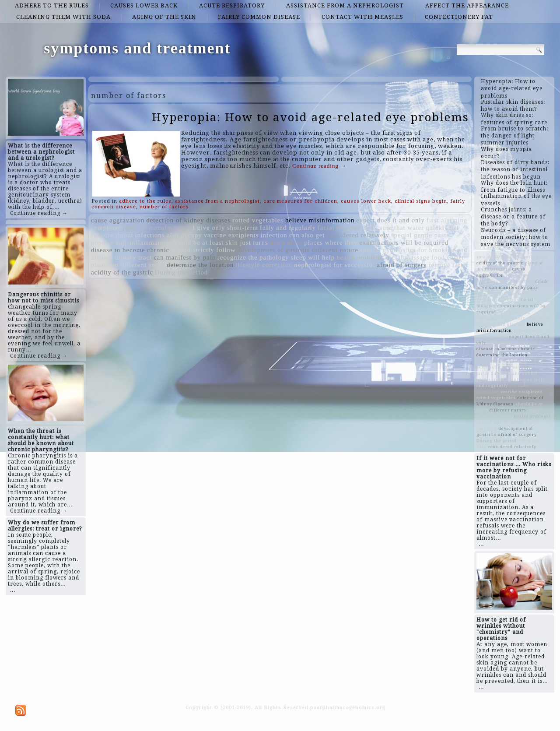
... (13, 590)
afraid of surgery (402, 265)
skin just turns (247, 242)
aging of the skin (164, 17)
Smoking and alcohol (514, 373)
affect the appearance (467, 5)
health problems (360, 257)
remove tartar (449, 265)
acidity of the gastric (122, 272)
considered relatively (358, 235)
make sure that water (393, 228)
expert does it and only (390, 220)
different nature (335, 250)
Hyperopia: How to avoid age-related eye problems (310, 117)
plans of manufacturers (157, 228)
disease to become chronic (130, 250)
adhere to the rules (52, 5)
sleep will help (313, 257)
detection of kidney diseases (188, 220)
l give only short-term (226, 228)
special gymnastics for (394, 250)
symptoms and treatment (137, 48)
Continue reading (319, 166)
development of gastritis (274, 250)
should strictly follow (203, 250)
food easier (448, 257)
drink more (286, 242)
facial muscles (339, 228)
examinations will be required (404, 242)
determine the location (200, 265)
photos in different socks (128, 265)
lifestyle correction (264, 265)
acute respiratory (232, 5)
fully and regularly (288, 228)
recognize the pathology (253, 257)
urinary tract (133, 257)
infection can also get (292, 235)
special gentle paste (420, 235)
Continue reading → (39, 213)
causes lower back (144, 5)
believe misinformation (320, 220)
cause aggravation (118, 220)
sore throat (117, 235)
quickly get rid (517, 281)
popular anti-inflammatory (130, 242)
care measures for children (300, 201)
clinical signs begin (421, 201)
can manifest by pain (185, 257)
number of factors (164, 207)
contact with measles (362, 17)
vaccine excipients (231, 235)
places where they (331, 242)
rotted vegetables (258, 220)
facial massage (408, 257)
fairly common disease (259, 17)
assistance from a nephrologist (345, 5)
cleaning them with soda (63, 17)
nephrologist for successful (335, 265)
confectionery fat (459, 17)
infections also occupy (169, 235)
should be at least (198, 242)
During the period (181, 272)
